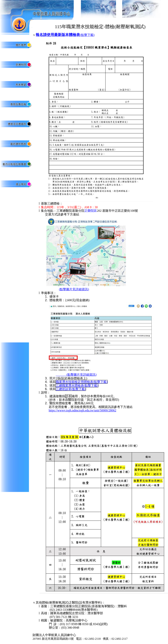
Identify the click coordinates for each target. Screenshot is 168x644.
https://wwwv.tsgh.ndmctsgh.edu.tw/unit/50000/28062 (82, 410)
